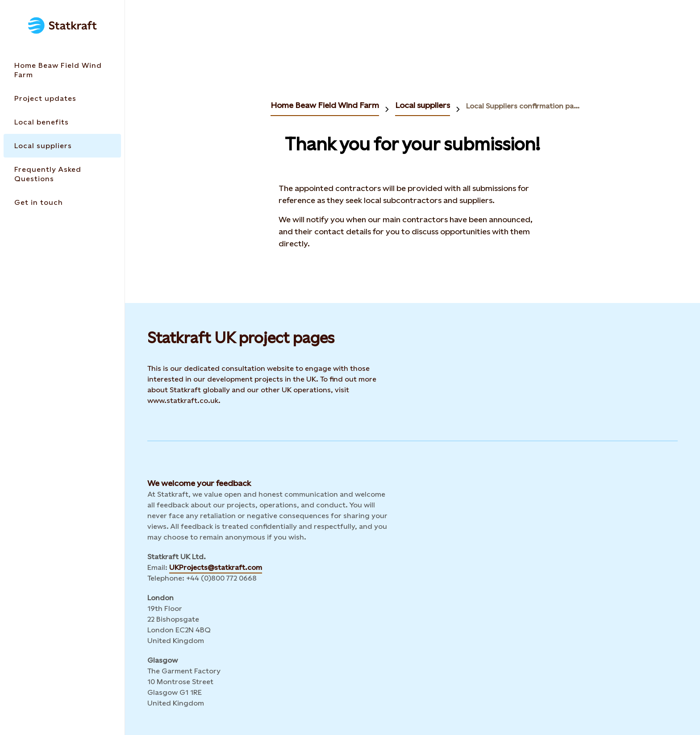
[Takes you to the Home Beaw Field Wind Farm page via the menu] (62, 70)
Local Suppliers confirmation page (523, 106)
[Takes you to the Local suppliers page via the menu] (62, 146)
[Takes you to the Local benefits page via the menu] (62, 122)
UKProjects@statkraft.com (216, 567)
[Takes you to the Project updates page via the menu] (62, 98)
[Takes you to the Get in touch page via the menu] (62, 202)
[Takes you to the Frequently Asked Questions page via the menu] (62, 174)
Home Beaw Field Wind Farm (325, 105)
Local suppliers (423, 105)
